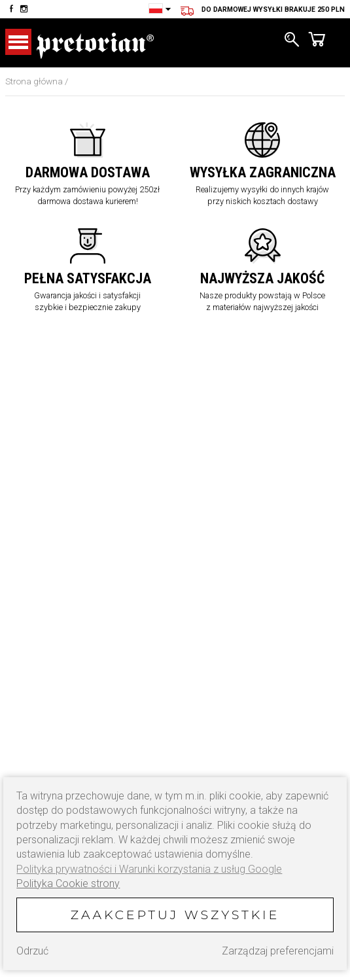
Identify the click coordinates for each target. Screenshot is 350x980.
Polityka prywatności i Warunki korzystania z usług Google (149, 869)
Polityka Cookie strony (68, 884)
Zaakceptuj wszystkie (175, 915)
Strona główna (34, 81)
